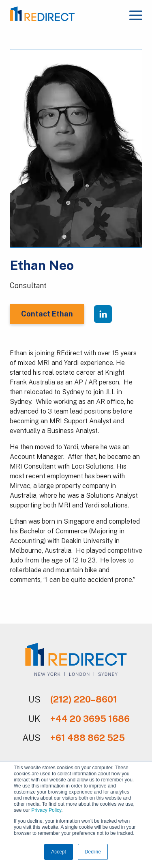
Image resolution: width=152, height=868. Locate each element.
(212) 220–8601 (84, 699)
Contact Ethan (47, 314)
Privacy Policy (46, 810)
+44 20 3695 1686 (90, 719)
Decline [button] (93, 852)
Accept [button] (59, 852)
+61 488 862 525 (88, 738)
